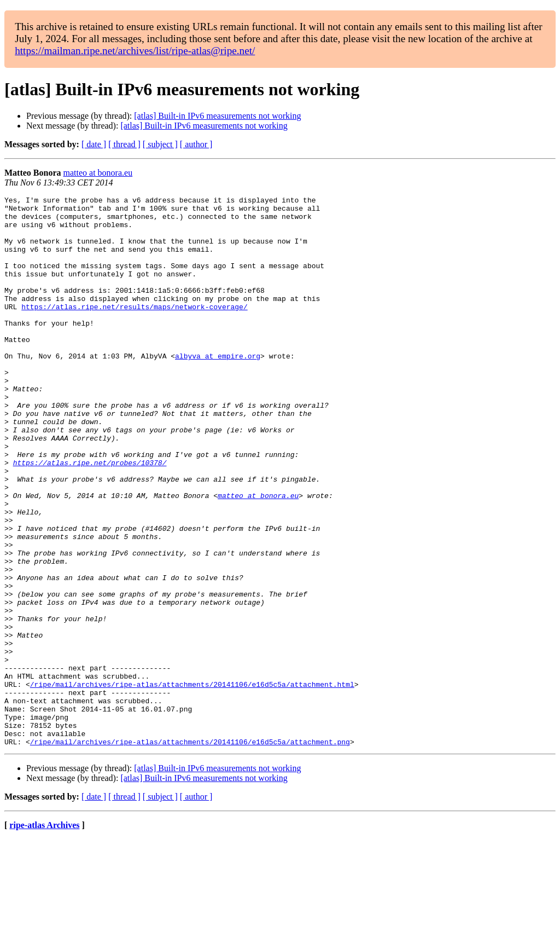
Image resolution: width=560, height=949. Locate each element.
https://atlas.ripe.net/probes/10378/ (90, 517)
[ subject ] (160, 144)
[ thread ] (124, 144)
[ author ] (196, 144)
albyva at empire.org (218, 389)
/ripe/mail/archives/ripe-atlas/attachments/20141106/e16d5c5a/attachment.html (192, 783)
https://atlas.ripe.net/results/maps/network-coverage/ (134, 329)
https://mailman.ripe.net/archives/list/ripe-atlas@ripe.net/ (135, 51)
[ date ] (94, 144)
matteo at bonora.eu (98, 173)
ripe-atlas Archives (44, 935)
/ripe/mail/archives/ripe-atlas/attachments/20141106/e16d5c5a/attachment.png (190, 852)
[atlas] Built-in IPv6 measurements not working (217, 116)
